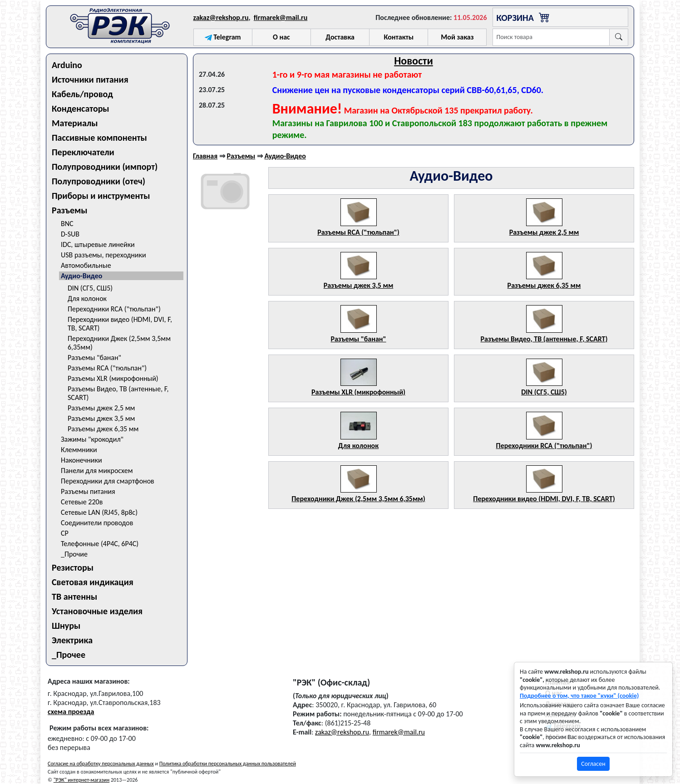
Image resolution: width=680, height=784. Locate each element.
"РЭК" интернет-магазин (81, 780)
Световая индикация (93, 582)
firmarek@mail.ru (281, 17)
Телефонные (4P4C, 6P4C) (100, 544)
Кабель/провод (82, 94)
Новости (414, 61)
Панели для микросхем (97, 471)
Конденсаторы (81, 108)
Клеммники (79, 450)
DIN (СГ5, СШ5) (90, 288)
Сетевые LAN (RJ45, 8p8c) (99, 512)
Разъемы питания (88, 491)
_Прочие (74, 554)
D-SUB (70, 234)
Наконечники (81, 460)
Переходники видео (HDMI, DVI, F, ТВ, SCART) (120, 324)
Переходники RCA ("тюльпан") (114, 309)
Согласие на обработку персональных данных (101, 764)
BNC (67, 224)
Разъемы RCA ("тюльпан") (107, 368)
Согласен (593, 764)
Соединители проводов (97, 523)
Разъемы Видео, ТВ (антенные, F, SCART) (118, 393)
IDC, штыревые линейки (98, 244)
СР (65, 533)
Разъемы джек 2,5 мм (101, 408)
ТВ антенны (74, 597)
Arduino (67, 65)
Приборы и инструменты (101, 196)
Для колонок (87, 298)
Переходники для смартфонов (108, 481)
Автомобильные (86, 265)
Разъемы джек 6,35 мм (103, 429)
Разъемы (70, 210)
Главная (205, 156)
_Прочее (69, 655)
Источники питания (90, 79)
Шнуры (66, 626)
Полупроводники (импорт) (105, 167)
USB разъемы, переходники (103, 255)
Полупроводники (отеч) (99, 181)
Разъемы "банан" (94, 357)
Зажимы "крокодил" (92, 439)
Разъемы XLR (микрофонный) (113, 378)
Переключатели (83, 152)
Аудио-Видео (81, 276)
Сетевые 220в (82, 502)
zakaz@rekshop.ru (221, 17)
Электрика (72, 640)
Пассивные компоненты (99, 138)
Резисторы (73, 567)
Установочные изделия (97, 611)
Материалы (75, 123)
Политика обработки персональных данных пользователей (228, 764)
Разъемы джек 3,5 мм (101, 418)
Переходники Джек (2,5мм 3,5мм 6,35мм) (119, 343)
